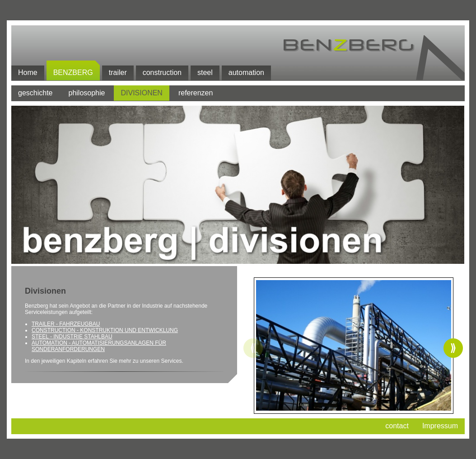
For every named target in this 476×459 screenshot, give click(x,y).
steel (205, 73)
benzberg (73, 73)
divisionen (141, 93)
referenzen (196, 93)
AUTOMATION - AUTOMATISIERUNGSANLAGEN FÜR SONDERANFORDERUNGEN (99, 346)
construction (162, 73)
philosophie (87, 93)
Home (28, 73)
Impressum (440, 426)
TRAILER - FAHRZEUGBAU (66, 324)
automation (246, 73)
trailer (118, 73)
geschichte (35, 93)
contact (397, 426)
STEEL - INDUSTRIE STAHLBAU (72, 337)
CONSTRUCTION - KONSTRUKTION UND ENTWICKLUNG (105, 330)
